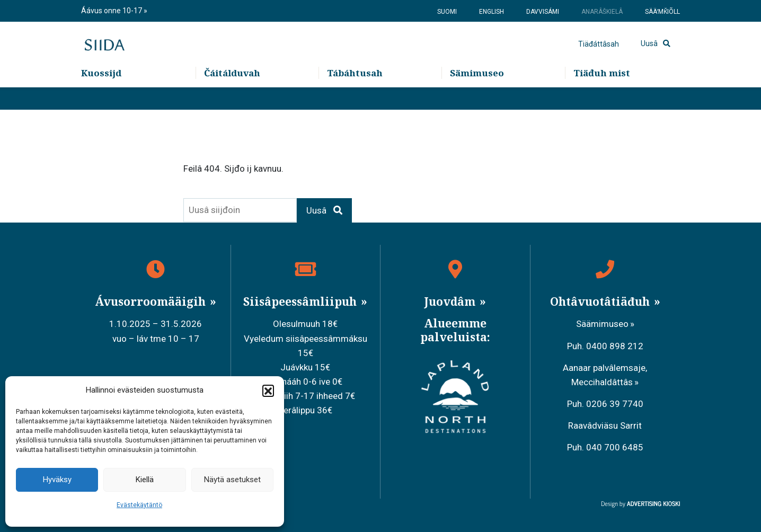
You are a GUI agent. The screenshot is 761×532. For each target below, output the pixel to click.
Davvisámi (543, 12)
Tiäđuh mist (602, 96)
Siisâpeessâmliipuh (301, 302)
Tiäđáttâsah (599, 56)
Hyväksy (57, 480)
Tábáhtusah (355, 96)
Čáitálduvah (232, 96)
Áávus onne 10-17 (112, 11)
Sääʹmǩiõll (662, 12)
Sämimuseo (477, 96)
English (492, 12)
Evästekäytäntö (139, 505)
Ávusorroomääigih (152, 302)
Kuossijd (101, 96)
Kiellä (145, 480)
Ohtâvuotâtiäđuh (601, 302)
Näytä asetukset (232, 480)
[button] (268, 391)
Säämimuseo (602, 324)
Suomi (447, 12)
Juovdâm (451, 302)
